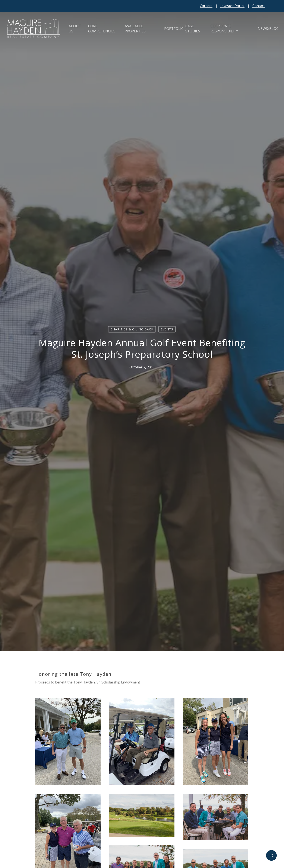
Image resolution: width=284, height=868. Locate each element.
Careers (206, 6)
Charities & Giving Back (132, 329)
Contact (259, 6)
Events (167, 329)
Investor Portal (232, 6)
